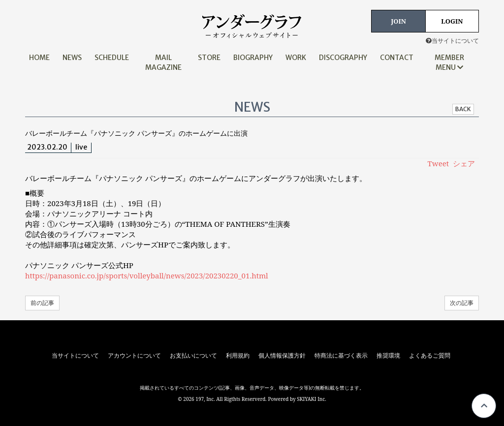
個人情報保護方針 (282, 356)
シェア (464, 163)
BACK (463, 109)
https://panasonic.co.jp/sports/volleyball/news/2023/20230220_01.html (147, 275)
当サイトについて (452, 41)
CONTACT (397, 58)
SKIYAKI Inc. (312, 399)
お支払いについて (193, 356)
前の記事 (42, 303)
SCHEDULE (112, 58)
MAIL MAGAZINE (163, 62)
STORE (209, 58)
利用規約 (238, 356)
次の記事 (462, 303)
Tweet (438, 163)
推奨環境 (388, 356)
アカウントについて (134, 356)
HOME (39, 58)
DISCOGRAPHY (343, 58)
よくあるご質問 (430, 356)
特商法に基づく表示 (341, 356)
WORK (296, 58)
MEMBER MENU (449, 62)
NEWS (72, 58)
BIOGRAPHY (253, 58)
